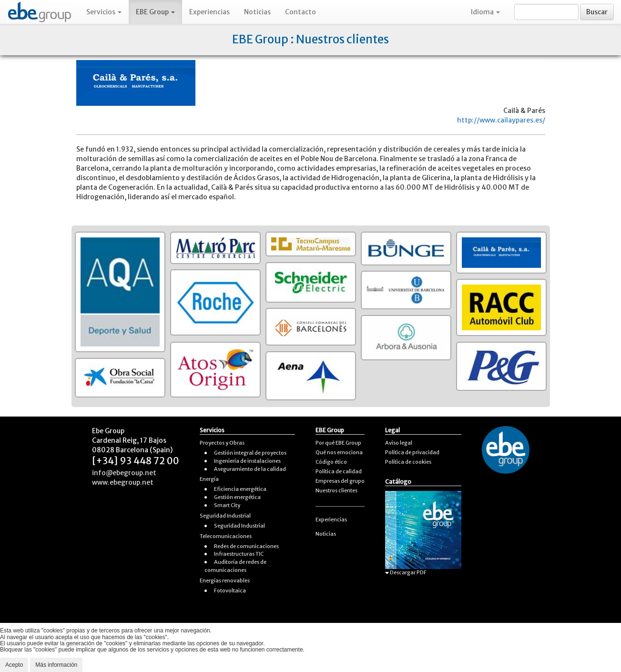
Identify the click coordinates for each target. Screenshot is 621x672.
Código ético (331, 462)
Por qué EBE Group (338, 443)
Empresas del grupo (340, 481)
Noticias (257, 12)
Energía (209, 479)
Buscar (597, 12)
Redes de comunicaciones (246, 546)
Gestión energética (237, 497)
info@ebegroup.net (124, 473)
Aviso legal (399, 443)
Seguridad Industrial (225, 516)
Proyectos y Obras (222, 443)
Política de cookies (408, 462)
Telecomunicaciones (226, 536)
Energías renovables (225, 580)
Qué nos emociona (339, 452)
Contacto (300, 12)
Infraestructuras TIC (239, 554)
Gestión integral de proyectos (250, 453)
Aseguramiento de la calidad (250, 469)
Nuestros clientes (336, 490)
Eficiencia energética (240, 489)
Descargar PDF (406, 572)
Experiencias (209, 12)
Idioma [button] (485, 12)
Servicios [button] (104, 12)
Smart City (227, 505)
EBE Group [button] (155, 12)
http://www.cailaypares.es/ (501, 120)
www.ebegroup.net (123, 482)
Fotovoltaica (230, 591)
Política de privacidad (412, 452)
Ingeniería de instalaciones (247, 461)
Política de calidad (339, 471)
